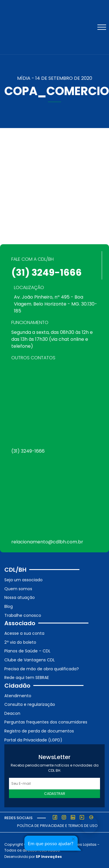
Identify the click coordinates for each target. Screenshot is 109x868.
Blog (9, 606)
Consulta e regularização (30, 704)
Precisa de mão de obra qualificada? (42, 669)
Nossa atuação (20, 597)
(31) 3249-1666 (47, 272)
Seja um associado (23, 580)
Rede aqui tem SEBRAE (27, 678)
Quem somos (18, 589)
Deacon (12, 713)
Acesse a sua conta (24, 633)
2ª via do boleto (20, 642)
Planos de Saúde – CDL (27, 651)
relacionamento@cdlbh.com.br (47, 542)
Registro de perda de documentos (39, 731)
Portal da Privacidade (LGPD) (33, 740)
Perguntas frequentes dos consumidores (46, 722)
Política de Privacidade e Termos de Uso (57, 826)
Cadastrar (55, 794)
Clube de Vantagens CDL (30, 660)
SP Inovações (49, 857)
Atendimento (18, 696)
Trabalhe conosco (23, 615)
